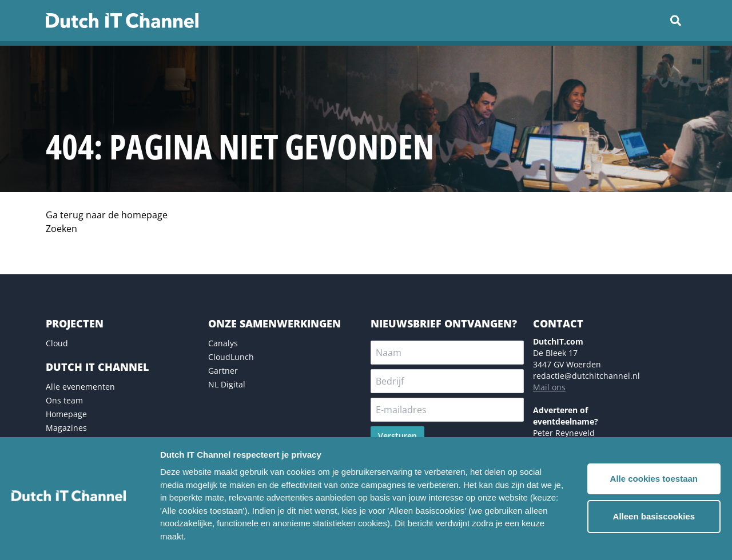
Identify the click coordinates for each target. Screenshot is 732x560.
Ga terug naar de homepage (107, 215)
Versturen (397, 436)
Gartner (223, 371)
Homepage (66, 414)
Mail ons (549, 387)
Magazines (66, 428)
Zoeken (61, 229)
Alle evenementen (80, 387)
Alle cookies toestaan (654, 479)
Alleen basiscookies (654, 516)
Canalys (223, 343)
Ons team (64, 400)
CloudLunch (231, 357)
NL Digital (227, 384)
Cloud (57, 343)
